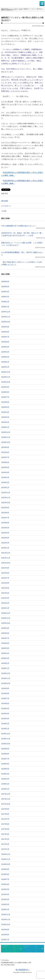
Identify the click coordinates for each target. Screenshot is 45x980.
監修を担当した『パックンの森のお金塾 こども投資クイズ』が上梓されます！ (22, 244)
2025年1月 (5, 367)
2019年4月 (5, 714)
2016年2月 (5, 904)
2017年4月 (5, 834)
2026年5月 (5, 287)
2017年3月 (5, 839)
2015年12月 (6, 914)
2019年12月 (6, 673)
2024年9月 (5, 387)
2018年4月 (5, 774)
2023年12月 (6, 432)
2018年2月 (5, 784)
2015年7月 (5, 940)
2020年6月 (5, 643)
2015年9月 (5, 930)
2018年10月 (6, 744)
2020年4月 (5, 653)
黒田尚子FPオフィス (12, 3)
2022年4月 (5, 533)
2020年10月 (6, 623)
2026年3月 (5, 297)
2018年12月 (6, 734)
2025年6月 (5, 342)
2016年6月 (5, 884)
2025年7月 (5, 337)
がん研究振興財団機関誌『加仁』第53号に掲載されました (22, 254)
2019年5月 (5, 709)
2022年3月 (5, 538)
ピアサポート (6, 206)
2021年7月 (5, 578)
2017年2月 (5, 844)
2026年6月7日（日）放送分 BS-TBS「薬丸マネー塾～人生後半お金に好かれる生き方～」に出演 (22, 234)
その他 (4, 211)
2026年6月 (5, 282)
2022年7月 (5, 518)
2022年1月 (5, 548)
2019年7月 (5, 698)
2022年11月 (6, 498)
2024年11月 (6, 377)
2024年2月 (5, 422)
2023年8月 (5, 452)
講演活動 (5, 201)
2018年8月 (5, 754)
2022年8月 (5, 513)
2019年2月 (5, 724)
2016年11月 (6, 859)
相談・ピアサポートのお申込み (12, 949)
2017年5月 (5, 829)
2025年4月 (5, 352)
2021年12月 (6, 553)
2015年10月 (6, 925)
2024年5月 (5, 407)
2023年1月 (5, 487)
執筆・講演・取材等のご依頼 (33, 949)
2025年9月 (5, 327)
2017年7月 (5, 819)
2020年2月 (5, 663)
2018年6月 (5, 764)
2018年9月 (5, 749)
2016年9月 (5, 869)
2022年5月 (5, 528)
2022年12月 (6, 493)
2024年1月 (5, 427)
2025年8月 (5, 332)
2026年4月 (5, 292)
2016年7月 (5, 879)
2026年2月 (5, 302)
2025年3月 (5, 357)
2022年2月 (5, 543)
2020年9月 (5, 628)
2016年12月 (6, 854)
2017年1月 (5, 849)
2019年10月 (6, 683)
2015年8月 (5, 935)
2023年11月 (6, 437)
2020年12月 (6, 613)
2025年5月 (5, 347)
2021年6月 (5, 583)
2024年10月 (6, 382)
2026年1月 (5, 307)
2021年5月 (5, 588)
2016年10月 (6, 864)
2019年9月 (5, 688)
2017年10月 (6, 804)
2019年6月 (5, 703)
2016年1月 (5, 909)
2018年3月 (5, 779)
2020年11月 (6, 618)
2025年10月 (6, 322)
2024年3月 (5, 417)
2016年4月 (5, 894)
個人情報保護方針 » (22, 970)
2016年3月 (5, 899)
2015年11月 (6, 919)
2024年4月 (5, 412)
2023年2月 (5, 482)
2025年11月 (6, 317)
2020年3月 (5, 658)
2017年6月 (5, 824)
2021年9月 (5, 568)
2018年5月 (5, 769)
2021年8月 (5, 573)
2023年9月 (5, 447)
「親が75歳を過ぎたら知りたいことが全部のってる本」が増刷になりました (22, 263)
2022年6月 (5, 523)
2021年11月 (6, 558)
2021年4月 (5, 593)
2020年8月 (5, 633)
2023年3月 (5, 477)
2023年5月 (5, 467)
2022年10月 (6, 503)
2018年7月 (5, 759)
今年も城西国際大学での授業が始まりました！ (19, 226)
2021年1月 (5, 608)
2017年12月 (6, 794)
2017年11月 (6, 799)
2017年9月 (5, 809)
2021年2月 (5, 603)
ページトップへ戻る (36, 941)
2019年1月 (5, 729)
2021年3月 (5, 598)
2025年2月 (5, 362)
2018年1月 (5, 789)
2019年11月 (6, 678)
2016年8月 (5, 874)
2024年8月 (5, 392)
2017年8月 (5, 814)
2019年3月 (5, 719)
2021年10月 (6, 563)
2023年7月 (5, 457)
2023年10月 (6, 442)
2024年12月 (6, 372)
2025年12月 (6, 312)
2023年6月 (5, 462)
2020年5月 (5, 648)
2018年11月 (6, 739)
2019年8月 (5, 693)
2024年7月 (5, 397)
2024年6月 (5, 402)
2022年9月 (5, 508)
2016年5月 (5, 889)
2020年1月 (5, 668)
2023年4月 (5, 472)
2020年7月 (5, 638)
